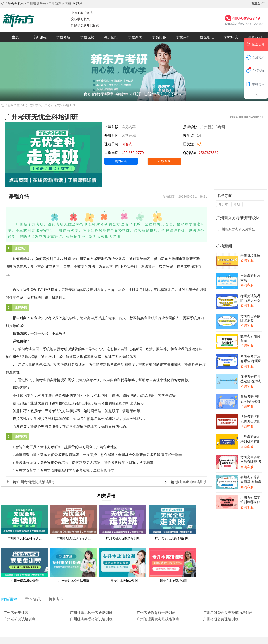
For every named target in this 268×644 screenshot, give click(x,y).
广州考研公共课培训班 (221, 619)
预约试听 (121, 161)
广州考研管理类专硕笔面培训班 (228, 613)
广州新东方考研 (60, 4)
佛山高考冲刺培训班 (191, 482)
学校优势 (87, 37)
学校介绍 (63, 37)
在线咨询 (164, 161)
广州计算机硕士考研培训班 (91, 613)
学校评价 (183, 37)
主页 (16, 37)
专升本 (223, 204)
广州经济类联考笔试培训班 (91, 619)
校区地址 (207, 37)
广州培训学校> (37, 4)
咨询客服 (247, 260)
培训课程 (39, 37)
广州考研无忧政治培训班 (37, 482)
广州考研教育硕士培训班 (156, 613)
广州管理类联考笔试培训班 (158, 619)
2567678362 (209, 153)
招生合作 (258, 3)
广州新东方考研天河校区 (237, 229)
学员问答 (159, 37)
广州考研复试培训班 (19, 619)
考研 (237, 204)
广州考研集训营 (16, 613)
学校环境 (231, 37)
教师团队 (111, 37)
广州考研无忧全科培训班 (58, 105)
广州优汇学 (31, 105)
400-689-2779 (246, 18)
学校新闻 (135, 37)
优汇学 (6, 4)
